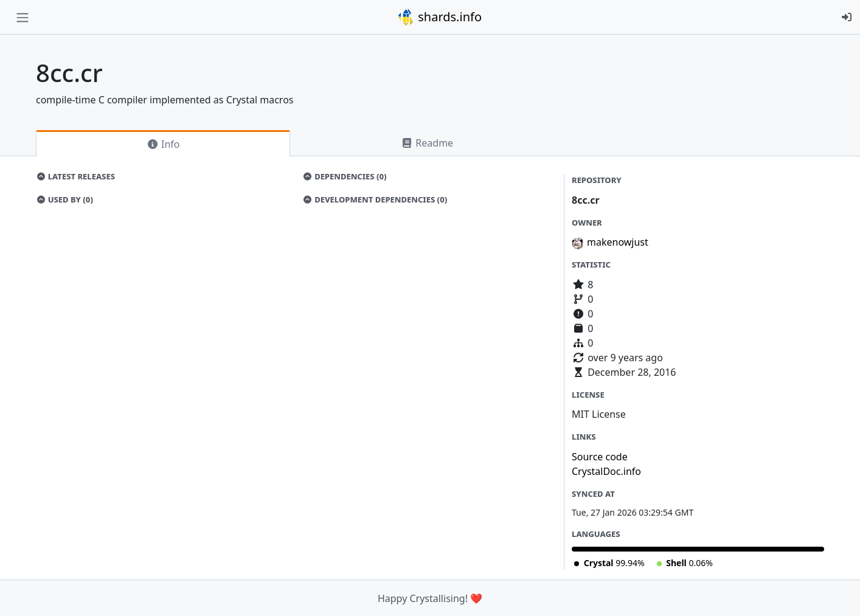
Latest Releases (75, 176)
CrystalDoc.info (606, 471)
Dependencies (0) (345, 176)
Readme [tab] (427, 143)
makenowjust (618, 242)
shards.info (439, 17)
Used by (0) (64, 199)
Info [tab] (163, 144)
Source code (600, 457)
